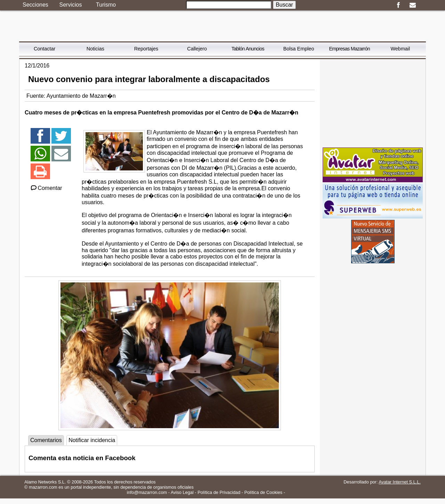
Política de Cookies (264, 492)
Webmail (400, 49)
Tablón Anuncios (248, 49)
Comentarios (46, 440)
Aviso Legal (182, 492)
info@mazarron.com (147, 492)
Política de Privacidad (219, 492)
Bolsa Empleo (299, 49)
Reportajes (146, 49)
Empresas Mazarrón (349, 49)
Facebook (398, 5)
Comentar (46, 188)
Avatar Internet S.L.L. (400, 482)
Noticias (95, 49)
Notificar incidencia (92, 440)
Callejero (197, 49)
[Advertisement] (373, 103)
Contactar (44, 49)
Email (412, 5)
